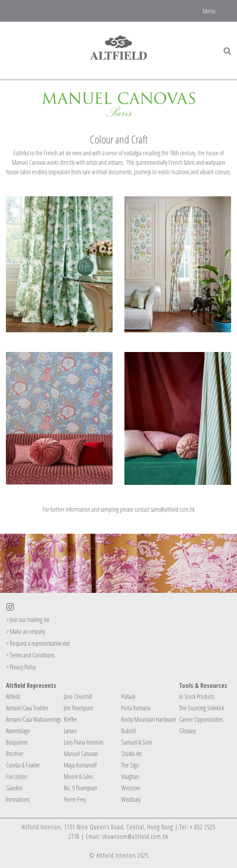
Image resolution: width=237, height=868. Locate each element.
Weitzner (131, 788)
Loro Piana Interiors (83, 742)
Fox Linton (17, 777)
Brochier (15, 754)
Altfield (13, 697)
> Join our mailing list (28, 620)
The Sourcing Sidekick (202, 708)
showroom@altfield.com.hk (135, 836)
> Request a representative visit (38, 643)
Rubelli (129, 731)
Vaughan (130, 777)
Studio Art (131, 754)
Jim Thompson (79, 708)
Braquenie (17, 742)
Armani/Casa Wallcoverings (33, 719)
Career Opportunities (201, 719)
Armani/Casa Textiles (27, 708)
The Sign (130, 765)
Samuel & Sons (137, 742)
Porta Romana (136, 708)
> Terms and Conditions (30, 655)
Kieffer (70, 719)
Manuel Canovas (81, 754)
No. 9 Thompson (81, 788)
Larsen (70, 731)
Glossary (187, 731)
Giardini (14, 788)
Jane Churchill (78, 697)
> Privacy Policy (21, 667)
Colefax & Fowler (23, 765)
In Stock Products (197, 697)
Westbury (131, 799)
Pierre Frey (75, 799)
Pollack (128, 697)
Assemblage (18, 731)
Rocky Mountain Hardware (149, 719)
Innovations (18, 799)
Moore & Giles (78, 777)
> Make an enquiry (25, 631)
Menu (209, 11)
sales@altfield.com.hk (173, 509)
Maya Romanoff (80, 765)
